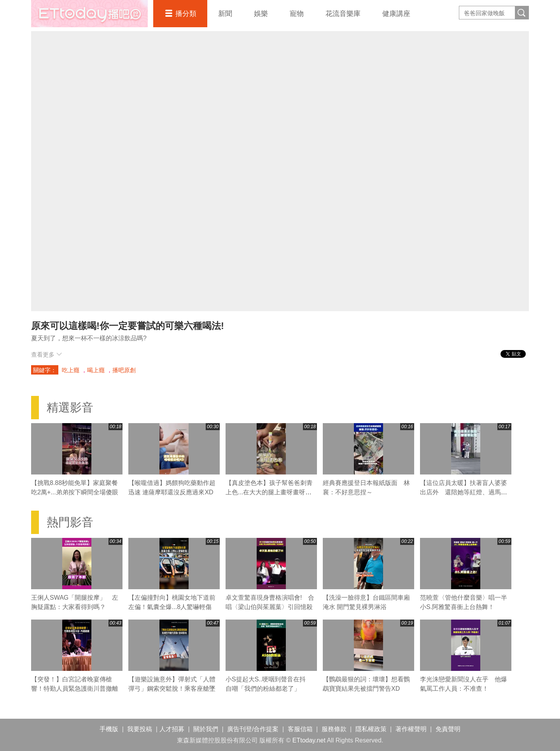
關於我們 (206, 729)
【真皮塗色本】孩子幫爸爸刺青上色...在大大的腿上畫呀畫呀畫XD (269, 492)
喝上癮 (96, 370)
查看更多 (46, 354)
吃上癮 (71, 370)
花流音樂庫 (343, 14)
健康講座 (396, 14)
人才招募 (172, 729)
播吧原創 (124, 370)
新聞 (225, 14)
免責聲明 (448, 729)
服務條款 (334, 729)
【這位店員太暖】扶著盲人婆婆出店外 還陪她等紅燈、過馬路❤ (464, 492)
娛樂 (261, 14)
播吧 (89, 14)
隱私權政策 (371, 729)
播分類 (186, 14)
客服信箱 (300, 729)
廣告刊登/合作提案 (253, 729)
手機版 (109, 729)
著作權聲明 (411, 729)
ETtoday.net (309, 740)
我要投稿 (140, 729)
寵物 (297, 14)
